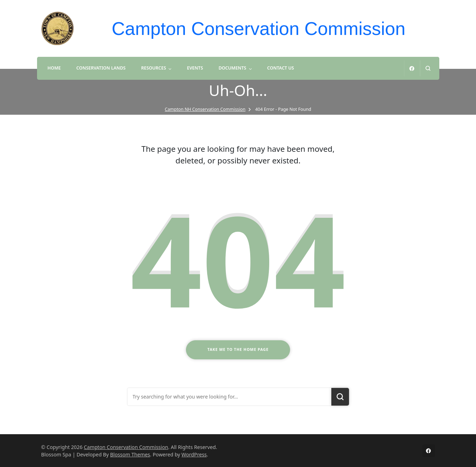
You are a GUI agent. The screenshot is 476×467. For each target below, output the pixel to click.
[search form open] (428, 68)
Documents (232, 68)
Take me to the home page (238, 350)
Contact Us (281, 68)
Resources (154, 68)
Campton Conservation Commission (259, 29)
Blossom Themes (130, 454)
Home (54, 68)
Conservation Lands (101, 68)
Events (195, 68)
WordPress (194, 454)
